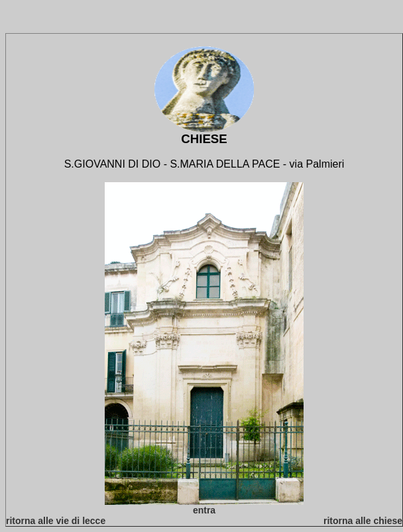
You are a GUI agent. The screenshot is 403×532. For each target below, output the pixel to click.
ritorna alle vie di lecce (56, 521)
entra (204, 510)
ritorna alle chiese (363, 521)
